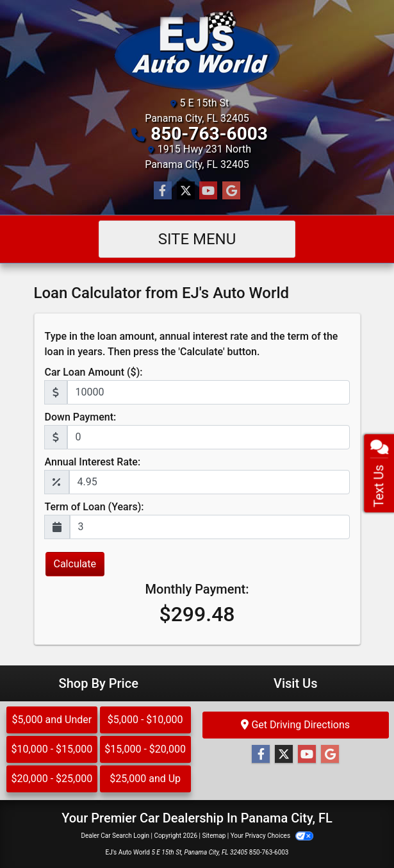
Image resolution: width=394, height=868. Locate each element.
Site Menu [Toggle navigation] (197, 239)
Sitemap (214, 836)
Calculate (75, 564)
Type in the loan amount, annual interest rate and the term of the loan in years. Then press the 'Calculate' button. (192, 344)
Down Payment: (81, 417)
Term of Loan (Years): (94, 507)
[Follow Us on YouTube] (208, 191)
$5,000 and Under (52, 720)
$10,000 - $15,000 (52, 749)
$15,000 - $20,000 (145, 749)
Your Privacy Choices (272, 836)
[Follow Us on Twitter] (186, 191)
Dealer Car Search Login (115, 836)
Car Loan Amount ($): (94, 372)
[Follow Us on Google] (231, 191)
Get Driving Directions (295, 725)
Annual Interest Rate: (93, 462)
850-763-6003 (209, 134)
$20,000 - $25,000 (52, 779)
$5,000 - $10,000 (145, 720)
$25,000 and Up (145, 779)
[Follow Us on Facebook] (163, 191)
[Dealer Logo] (197, 50)
